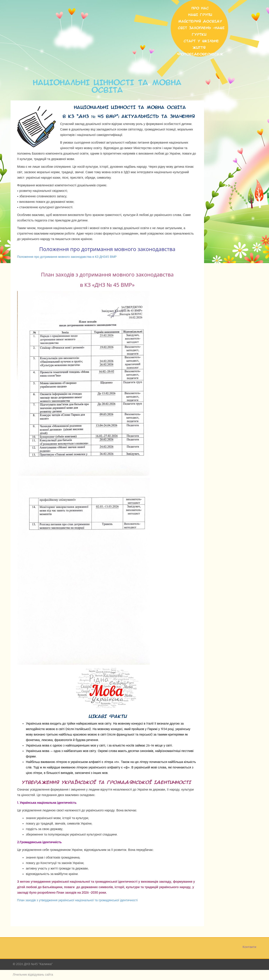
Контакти (249, 947)
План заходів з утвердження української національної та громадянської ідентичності (77, 900)
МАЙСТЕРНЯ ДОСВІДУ (200, 21)
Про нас (200, 8)
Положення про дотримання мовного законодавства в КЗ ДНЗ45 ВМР (67, 257)
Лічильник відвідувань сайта (33, 975)
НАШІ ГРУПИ (200, 15)
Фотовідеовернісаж (200, 54)
